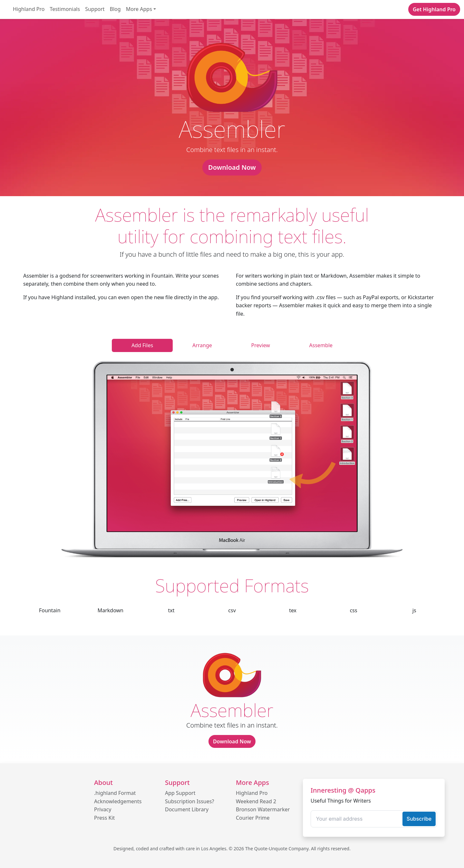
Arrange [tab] (202, 345)
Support (95, 9)
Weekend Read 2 (256, 801)
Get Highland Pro (434, 9)
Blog (115, 9)
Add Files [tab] (142, 345)
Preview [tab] (261, 345)
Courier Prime (253, 818)
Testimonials (65, 9)
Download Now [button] (232, 167)
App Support (180, 793)
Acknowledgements (118, 801)
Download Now (232, 741)
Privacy (103, 809)
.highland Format (115, 793)
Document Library (187, 809)
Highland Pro (29, 9)
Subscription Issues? (189, 801)
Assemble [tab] (321, 345)
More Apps (139, 9)
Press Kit (104, 818)
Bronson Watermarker (263, 809)
